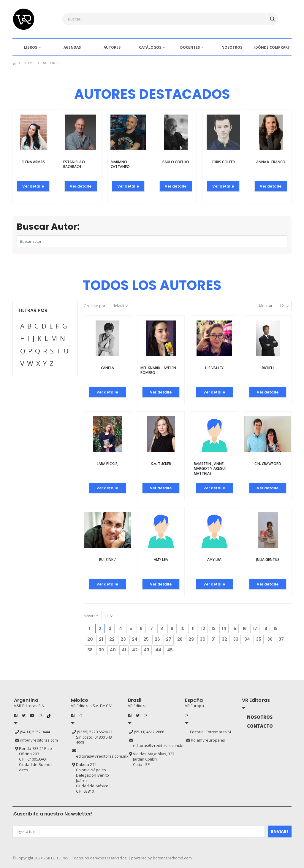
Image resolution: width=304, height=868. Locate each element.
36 (270, 639)
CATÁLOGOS (150, 47)
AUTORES (112, 47)
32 (224, 639)
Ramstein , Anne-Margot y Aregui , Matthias (211, 468)
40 (113, 650)
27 (169, 639)
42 (135, 650)
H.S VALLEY (214, 368)
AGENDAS (72, 47)
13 (213, 629)
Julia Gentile (268, 560)
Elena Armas (33, 162)
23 (123, 639)
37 (281, 639)
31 (213, 639)
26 (157, 639)
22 (112, 639)
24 (135, 639)
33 (236, 639)
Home (29, 63)
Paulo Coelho (176, 162)
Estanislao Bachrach (74, 164)
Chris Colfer (223, 162)
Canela (107, 368)
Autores (51, 63)
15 (234, 629)
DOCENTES (190, 47)
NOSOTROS (232, 47)
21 (101, 639)
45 (170, 650)
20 (90, 639)
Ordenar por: (95, 306)
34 (247, 639)
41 (124, 650)
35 (259, 639)
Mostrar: (266, 306)
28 (180, 639)
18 (265, 629)
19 (275, 629)
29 (191, 639)
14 (224, 629)
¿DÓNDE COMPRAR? (271, 47)
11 (193, 629)
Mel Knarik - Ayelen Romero (158, 370)
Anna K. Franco (271, 162)
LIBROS (31, 47)
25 (146, 639)
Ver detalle (33, 186)
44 (158, 650)
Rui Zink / (108, 560)
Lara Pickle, (107, 464)
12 (203, 629)
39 (101, 650)
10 (182, 629)
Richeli (268, 368)
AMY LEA (161, 560)
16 (245, 629)
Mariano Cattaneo (120, 164)
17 (255, 629)
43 (147, 650)
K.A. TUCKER (161, 464)
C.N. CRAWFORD (268, 464)
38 (90, 650)
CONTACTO (260, 726)
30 (203, 639)
